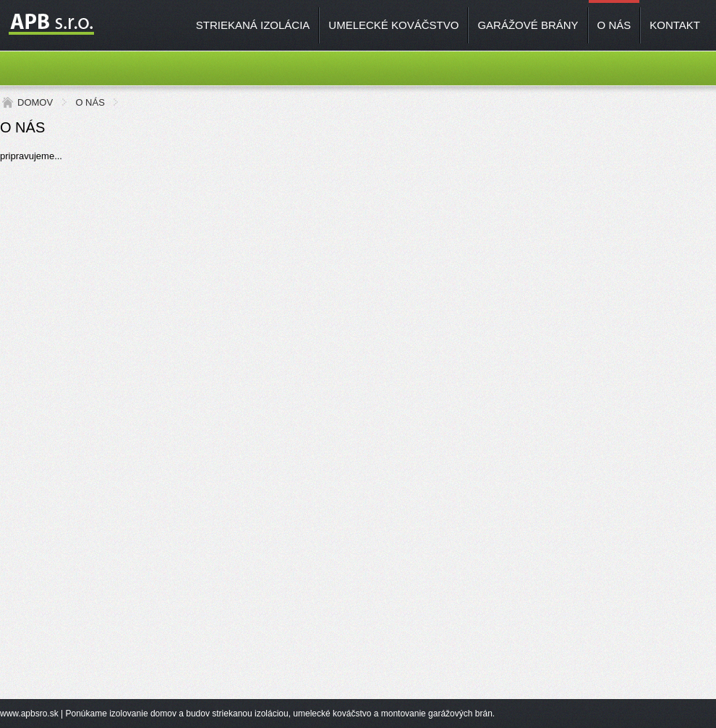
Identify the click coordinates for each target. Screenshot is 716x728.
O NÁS (614, 25)
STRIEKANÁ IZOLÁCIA (253, 25)
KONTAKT (675, 25)
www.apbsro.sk (29, 714)
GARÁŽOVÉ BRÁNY (528, 25)
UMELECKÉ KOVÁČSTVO (393, 25)
